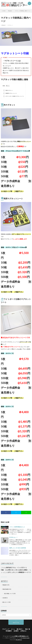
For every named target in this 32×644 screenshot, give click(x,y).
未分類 (4, 598)
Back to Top (16, 623)
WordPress (19, 640)
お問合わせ (23, 631)
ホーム (13, 629)
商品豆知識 (5, 589)
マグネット (10, 25)
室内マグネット (8, 90)
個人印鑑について (9, 594)
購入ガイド (5, 602)
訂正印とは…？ (13, 537)
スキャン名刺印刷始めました (17, 527)
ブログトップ (6, 629)
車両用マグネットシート (10, 93)
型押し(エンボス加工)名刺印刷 (18, 548)
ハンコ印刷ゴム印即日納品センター (20, 636)
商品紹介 (4, 25)
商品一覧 (28, 629)
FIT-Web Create (25, 638)
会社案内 (16, 631)
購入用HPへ (20, 629)
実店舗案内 (9, 631)
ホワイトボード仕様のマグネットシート (14, 96)
